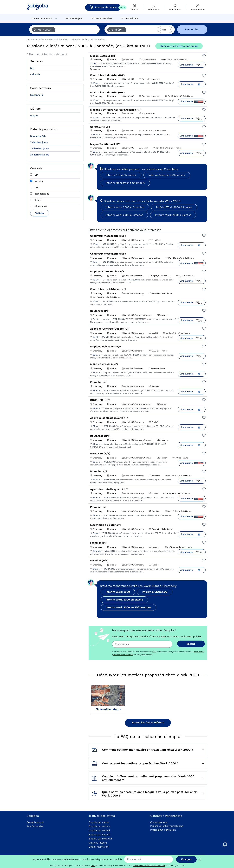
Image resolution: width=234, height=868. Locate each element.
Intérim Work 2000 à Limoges (124, 215)
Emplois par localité (99, 835)
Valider (40, 213)
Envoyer (186, 859)
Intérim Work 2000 (118, 592)
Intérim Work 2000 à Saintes (173, 215)
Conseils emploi (35, 822)
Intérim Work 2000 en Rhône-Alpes (128, 607)
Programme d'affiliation (163, 830)
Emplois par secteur (99, 826)
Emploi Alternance (99, 847)
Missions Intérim (98, 843)
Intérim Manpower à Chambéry (125, 183)
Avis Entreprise (35, 826)
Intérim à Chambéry (155, 592)
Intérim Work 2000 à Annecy (174, 207)
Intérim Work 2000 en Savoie (124, 600)
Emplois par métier (99, 822)
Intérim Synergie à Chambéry (167, 175)
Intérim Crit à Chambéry (121, 175)
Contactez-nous (159, 822)
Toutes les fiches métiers (148, 722)
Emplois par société (99, 830)
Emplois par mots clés (101, 839)
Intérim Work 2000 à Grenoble (125, 207)
